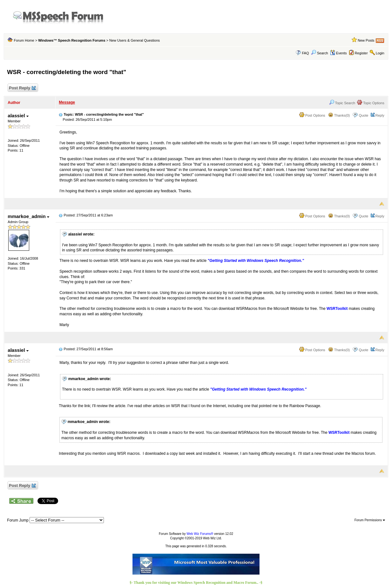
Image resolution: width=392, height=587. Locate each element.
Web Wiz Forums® (200, 534)
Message (67, 102)
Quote (363, 115)
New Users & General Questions (135, 40)
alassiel (18, 116)
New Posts (366, 40)
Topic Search (342, 103)
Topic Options (371, 103)
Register (361, 53)
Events (338, 53)
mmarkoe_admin (28, 216)
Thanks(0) (339, 115)
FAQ (306, 53)
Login (380, 53)
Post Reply (22, 88)
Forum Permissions (370, 520)
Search (320, 53)
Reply (380, 115)
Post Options (312, 115)
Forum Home (24, 40)
